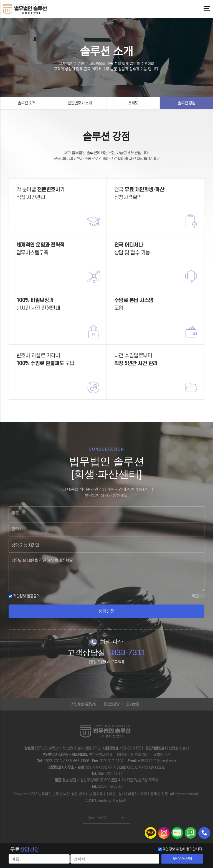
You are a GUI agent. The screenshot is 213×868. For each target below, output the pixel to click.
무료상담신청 (182, 859)
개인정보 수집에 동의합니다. (183, 849)
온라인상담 (111, 704)
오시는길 (133, 704)
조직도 (133, 103)
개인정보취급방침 (84, 704)
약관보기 (198, 596)
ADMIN (91, 800)
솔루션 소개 (26, 103)
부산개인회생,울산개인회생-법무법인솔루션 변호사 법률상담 (25, 9)
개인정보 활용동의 (24, 596)
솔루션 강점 (187, 103)
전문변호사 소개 (80, 103)
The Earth (120, 800)
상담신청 (106, 611)
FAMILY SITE (97, 818)
